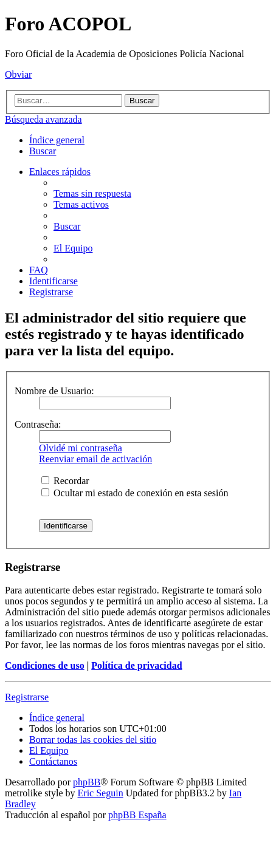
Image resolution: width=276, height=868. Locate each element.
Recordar (65, 481)
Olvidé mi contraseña (81, 448)
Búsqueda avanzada (43, 119)
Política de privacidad (136, 665)
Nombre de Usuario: (54, 391)
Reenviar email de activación (95, 459)
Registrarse (27, 697)
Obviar (18, 74)
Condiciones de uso (45, 665)
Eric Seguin (101, 793)
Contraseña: (38, 424)
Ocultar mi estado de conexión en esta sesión (135, 493)
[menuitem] (43, 151)
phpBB (87, 782)
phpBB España (137, 815)
